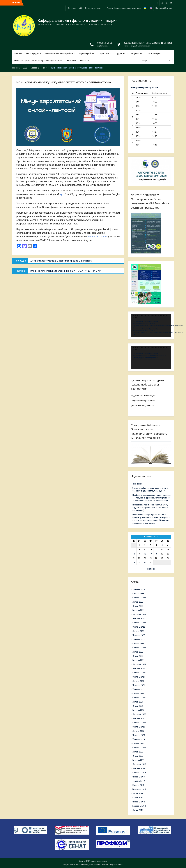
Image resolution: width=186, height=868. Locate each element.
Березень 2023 (139, 598)
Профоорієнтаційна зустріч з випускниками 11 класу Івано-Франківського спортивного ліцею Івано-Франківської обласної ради (152, 498)
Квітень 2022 (138, 644)
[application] (151, 325)
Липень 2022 (138, 631)
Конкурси (71, 61)
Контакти (84, 61)
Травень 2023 (139, 589)
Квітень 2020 (138, 743)
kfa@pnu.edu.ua (103, 46)
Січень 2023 (138, 606)
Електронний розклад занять (145, 88)
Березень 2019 (139, 789)
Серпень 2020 (139, 727)
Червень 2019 (139, 777)
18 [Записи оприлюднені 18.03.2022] (156, 554)
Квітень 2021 (138, 694)
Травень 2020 (139, 739)
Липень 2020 (138, 731)
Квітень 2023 (138, 594)
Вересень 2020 (139, 723)
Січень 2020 (138, 756)
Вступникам (137, 53)
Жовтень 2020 (139, 718)
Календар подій (75, 8)
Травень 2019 (139, 781)
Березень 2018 (139, 806)
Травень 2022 (139, 639)
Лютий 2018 (138, 810)
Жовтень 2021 (139, 669)
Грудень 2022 (138, 610)
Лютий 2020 (138, 752)
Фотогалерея (154, 53)
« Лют (148, 569)
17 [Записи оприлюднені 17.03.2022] (151, 554)
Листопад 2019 (139, 764)
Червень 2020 (139, 735)
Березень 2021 (139, 698)
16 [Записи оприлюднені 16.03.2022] (145, 554)
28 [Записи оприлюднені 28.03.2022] (134, 562)
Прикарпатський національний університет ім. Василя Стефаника (90, 865)
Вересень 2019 (139, 773)
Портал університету (94, 8)
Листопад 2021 (139, 664)
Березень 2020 (139, 748)
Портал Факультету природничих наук (124, 8)
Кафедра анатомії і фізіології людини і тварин (78, 20)
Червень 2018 (139, 802)
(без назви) (138, 484)
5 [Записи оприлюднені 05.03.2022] (162, 545)
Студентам (120, 53)
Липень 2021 (138, 681)
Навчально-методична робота (59, 53)
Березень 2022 (139, 648)
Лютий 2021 (138, 702)
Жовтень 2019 (139, 768)
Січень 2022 (138, 656)
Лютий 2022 (138, 652)
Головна (18, 53)
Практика (104, 53)
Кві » (154, 569)
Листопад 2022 (139, 614)
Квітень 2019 (138, 785)
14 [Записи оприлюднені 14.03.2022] (134, 554)
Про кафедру (32, 53)
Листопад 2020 (139, 714)
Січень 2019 (138, 798)
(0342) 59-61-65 (104, 43)
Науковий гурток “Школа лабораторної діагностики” (39, 61)
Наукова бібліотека (164, 8)
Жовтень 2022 (139, 619)
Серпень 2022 (139, 627)
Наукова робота (86, 53)
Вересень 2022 (139, 623)
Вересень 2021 (139, 673)
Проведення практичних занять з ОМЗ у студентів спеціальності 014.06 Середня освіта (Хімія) (150, 508)
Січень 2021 (138, 706)
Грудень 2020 (138, 710)
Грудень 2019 (138, 760)
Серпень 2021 (139, 677)
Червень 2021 (139, 685)
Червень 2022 (139, 635)
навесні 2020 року (98, 236)
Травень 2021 (139, 689)
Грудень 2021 (138, 660)
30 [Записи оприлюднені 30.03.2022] (145, 562)
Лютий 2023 (138, 602)
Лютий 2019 (138, 793)
